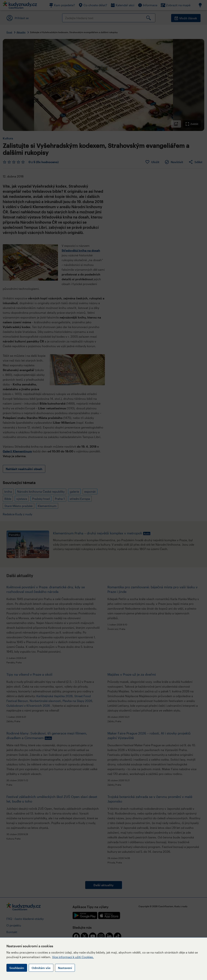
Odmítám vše (41, 968)
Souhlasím (17, 968)
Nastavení (65, 968)
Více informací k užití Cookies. (73, 957)
